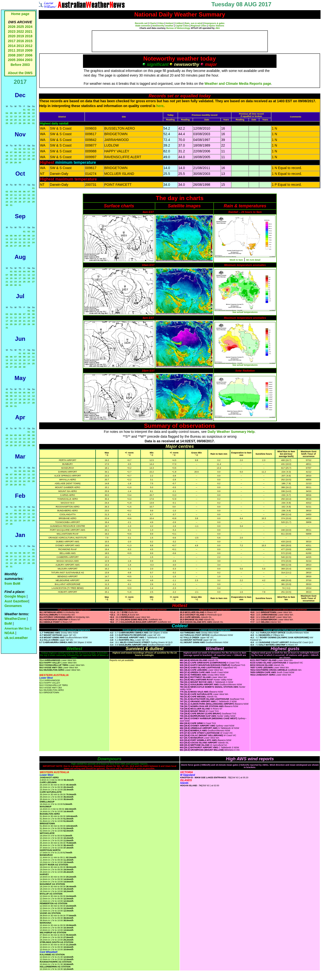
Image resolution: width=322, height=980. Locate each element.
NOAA (9, 633)
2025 (20, 27)
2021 (29, 31)
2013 (20, 46)
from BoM (12, 583)
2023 (12, 31)
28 (20, 123)
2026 (12, 27)
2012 (29, 46)
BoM (8, 623)
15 (24, 117)
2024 (29, 27)
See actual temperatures (245, 312)
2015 (29, 41)
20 (15, 120)
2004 (21, 60)
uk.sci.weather (16, 638)
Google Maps (15, 596)
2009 (29, 50)
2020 (12, 36)
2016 (20, 41)
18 (7, 120)
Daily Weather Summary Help (231, 432)
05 (11, 113)
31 (33, 123)
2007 (20, 55)
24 (33, 120)
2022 (20, 31)
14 (20, 117)
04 (7, 113)
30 (29, 123)
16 (29, 117)
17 (33, 117)
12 (11, 117)
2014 (12, 46)
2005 (12, 60)
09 (29, 113)
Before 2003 (20, 65)
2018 (29, 36)
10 (33, 113)
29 (24, 123)
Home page (20, 14)
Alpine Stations (216, 26)
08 (24, 113)
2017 (12, 41)
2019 (20, 36)
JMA (218, 28)
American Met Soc (17, 629)
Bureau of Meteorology (178, 28)
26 (11, 123)
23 (29, 120)
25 (7, 123)
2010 (20, 50)
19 (11, 120)
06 (15, 113)
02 (29, 110)
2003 (29, 60)
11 (7, 117)
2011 (12, 50)
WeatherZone (15, 619)
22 (24, 120)
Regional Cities (199, 26)
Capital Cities (182, 26)
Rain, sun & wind (194, 23)
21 (20, 120)
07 (20, 113)
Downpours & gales (214, 23)
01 (24, 110)
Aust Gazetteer (16, 601)
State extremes (143, 26)
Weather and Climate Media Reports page (238, 84)
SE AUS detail (253, 260)
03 (33, 110)
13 (15, 117)
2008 (12, 55)
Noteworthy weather (163, 26)
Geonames (13, 606)
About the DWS (20, 73)
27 (15, 123)
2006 (29, 55)
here (160, 106)
